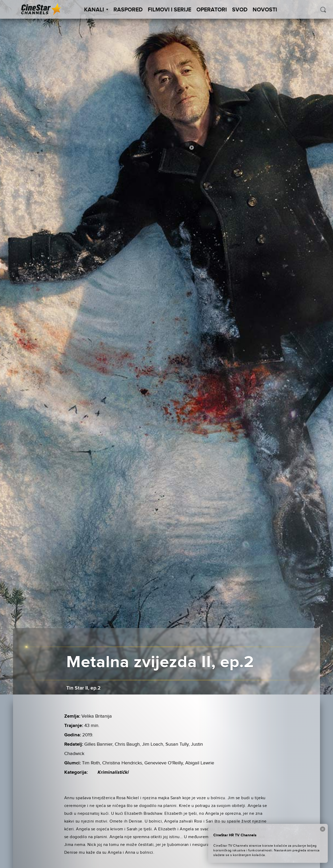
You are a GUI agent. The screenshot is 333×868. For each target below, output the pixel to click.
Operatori (212, 10)
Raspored (128, 10)
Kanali (96, 10)
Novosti (265, 10)
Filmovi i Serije (169, 10)
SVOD (240, 10)
